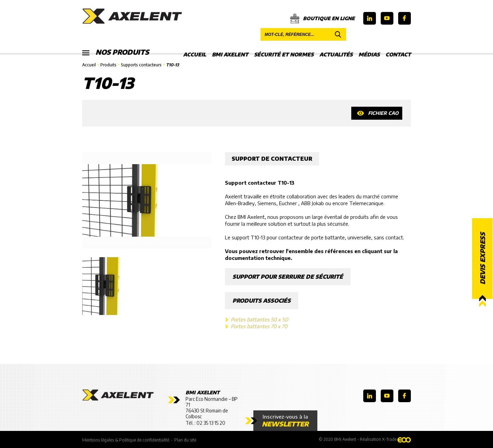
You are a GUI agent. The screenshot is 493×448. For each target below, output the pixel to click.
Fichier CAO (383, 113)
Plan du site (185, 440)
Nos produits (116, 52)
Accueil (195, 54)
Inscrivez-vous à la (285, 421)
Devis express (482, 259)
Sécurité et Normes (284, 54)
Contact (398, 54)
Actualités (336, 54)
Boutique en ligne (322, 18)
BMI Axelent (230, 54)
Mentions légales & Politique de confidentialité (126, 440)
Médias (369, 54)
